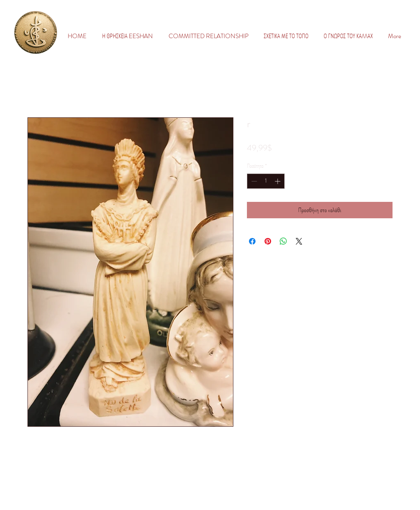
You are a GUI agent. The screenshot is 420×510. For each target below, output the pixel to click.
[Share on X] (299, 241)
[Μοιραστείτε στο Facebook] (252, 241)
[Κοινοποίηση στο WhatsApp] (283, 241)
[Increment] (278, 181)
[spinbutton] (266, 181)
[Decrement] (253, 181)
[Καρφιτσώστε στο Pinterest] (268, 241)
